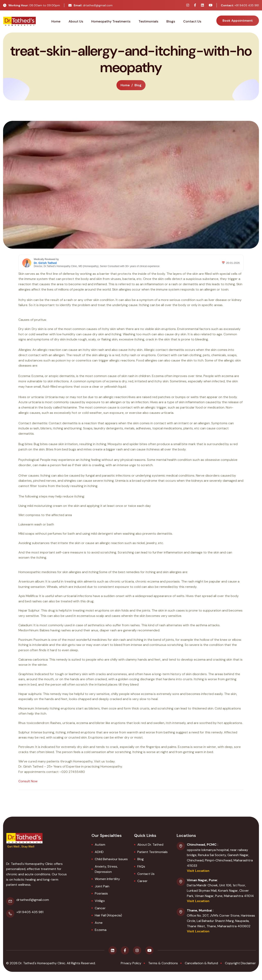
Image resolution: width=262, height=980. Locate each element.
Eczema (101, 930)
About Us (76, 21)
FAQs (141, 866)
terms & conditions (163, 963)
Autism (100, 845)
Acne (99, 923)
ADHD (99, 852)
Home (56, 21)
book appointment (238, 21)
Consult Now (28, 781)
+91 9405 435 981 (240, 5)
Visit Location (198, 871)
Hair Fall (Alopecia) (108, 915)
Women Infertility (107, 879)
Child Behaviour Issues (111, 859)
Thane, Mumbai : (200, 910)
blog (138, 85)
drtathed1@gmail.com (90, 5)
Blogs (171, 21)
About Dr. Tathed (150, 845)
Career (142, 881)
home (125, 85)
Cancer (100, 908)
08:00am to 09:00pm (32, 5)
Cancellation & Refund (201, 963)
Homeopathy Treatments (111, 21)
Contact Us (192, 21)
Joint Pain (102, 886)
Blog (141, 859)
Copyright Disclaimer (240, 963)
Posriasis (101, 893)
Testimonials (148, 21)
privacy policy (131, 963)
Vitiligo (100, 901)
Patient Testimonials (152, 852)
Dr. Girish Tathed (45, 263)
